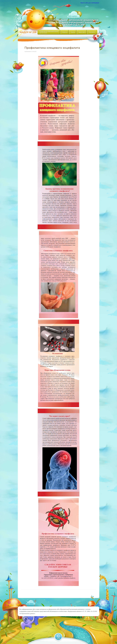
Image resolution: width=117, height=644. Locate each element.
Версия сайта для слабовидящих (90, 3)
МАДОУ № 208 (28, 32)
